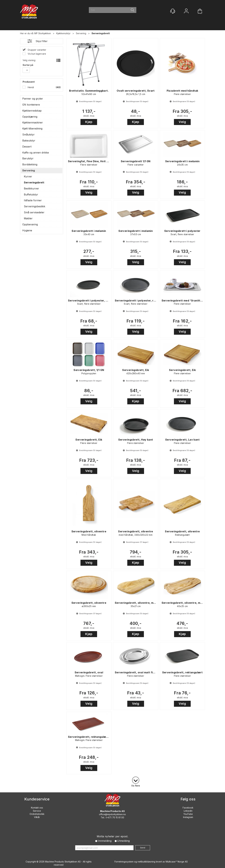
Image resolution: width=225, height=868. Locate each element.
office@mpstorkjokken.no (112, 814)
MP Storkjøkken (43, 33)
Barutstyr (28, 158)
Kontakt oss (37, 808)
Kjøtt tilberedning (32, 128)
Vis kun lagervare (37, 54)
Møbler (28, 218)
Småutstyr (28, 135)
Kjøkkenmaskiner (33, 122)
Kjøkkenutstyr (63, 33)
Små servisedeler (34, 212)
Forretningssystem (124, 862)
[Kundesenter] (173, 11)
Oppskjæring (30, 117)
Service (37, 811)
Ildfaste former (33, 200)
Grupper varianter (37, 50)
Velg (182, 122)
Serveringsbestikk (35, 206)
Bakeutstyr (29, 141)
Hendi (30, 87)
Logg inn (186, 11)
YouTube (188, 814)
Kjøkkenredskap (32, 111)
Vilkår (37, 817)
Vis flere (136, 786)
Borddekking (30, 164)
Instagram (188, 817)
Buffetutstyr (31, 194)
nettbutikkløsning (146, 862)
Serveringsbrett (101, 33)
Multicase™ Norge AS (177, 862)
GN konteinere (31, 105)
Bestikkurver (31, 188)
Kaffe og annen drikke (36, 153)
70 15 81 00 (118, 817)
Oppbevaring (30, 224)
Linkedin (188, 811)
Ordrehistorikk (37, 814)
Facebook (188, 808)
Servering (81, 33)
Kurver (28, 176)
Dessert (27, 147)
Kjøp (89, 122)
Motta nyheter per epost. (113, 836)
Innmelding (105, 841)
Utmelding (123, 841)
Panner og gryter (33, 99)
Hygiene (27, 230)
